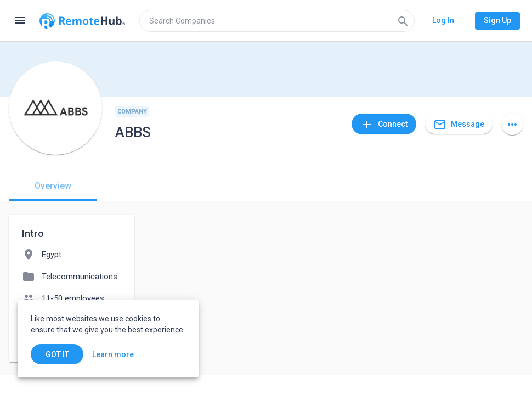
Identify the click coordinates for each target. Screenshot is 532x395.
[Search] (403, 21)
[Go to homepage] (82, 21)
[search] (277, 21)
